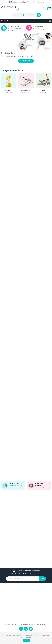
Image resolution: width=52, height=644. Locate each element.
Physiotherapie (26, 91)
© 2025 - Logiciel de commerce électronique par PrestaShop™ (26, 624)
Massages (9, 91)
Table (43, 91)
